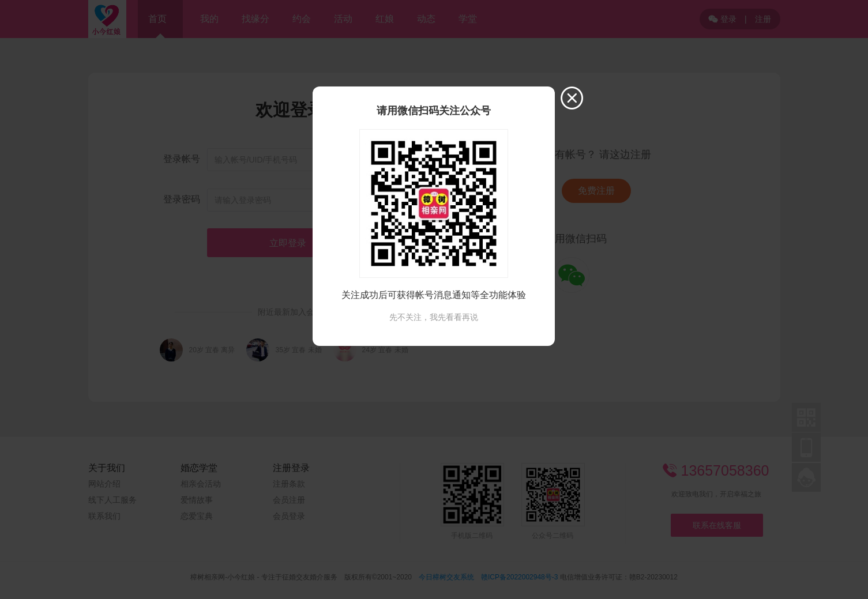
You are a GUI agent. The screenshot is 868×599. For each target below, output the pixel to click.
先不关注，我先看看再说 (434, 317)
